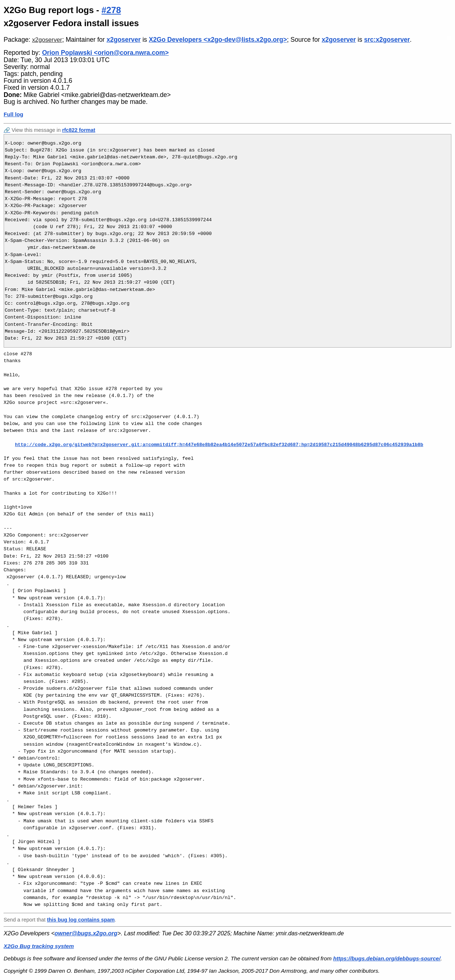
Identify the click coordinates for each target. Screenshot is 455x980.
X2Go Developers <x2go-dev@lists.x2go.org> (218, 40)
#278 (111, 10)
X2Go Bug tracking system (39, 946)
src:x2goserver (387, 40)
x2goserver (47, 40)
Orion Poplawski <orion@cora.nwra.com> (106, 53)
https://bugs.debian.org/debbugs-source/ (387, 958)
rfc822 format (79, 130)
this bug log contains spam (81, 920)
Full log (13, 114)
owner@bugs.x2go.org (86, 933)
